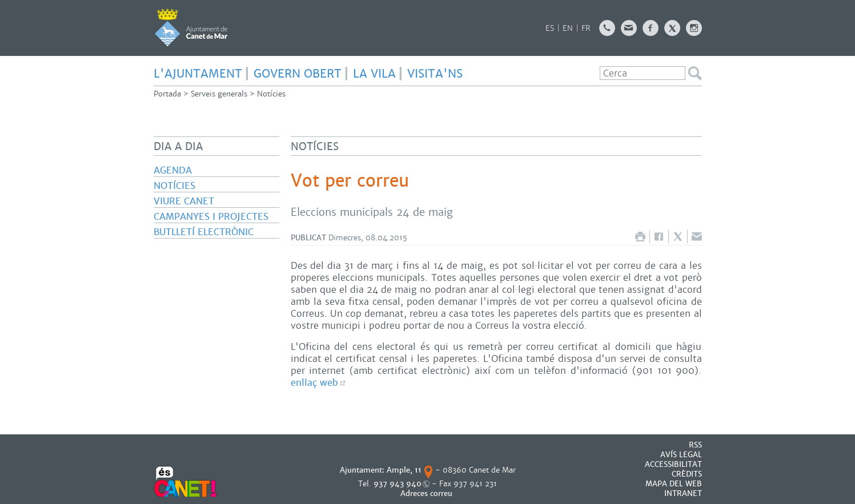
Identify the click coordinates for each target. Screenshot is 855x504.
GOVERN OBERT (298, 74)
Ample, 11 (404, 470)
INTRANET (683, 493)
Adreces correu (427, 493)
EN (568, 28)
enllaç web (314, 383)
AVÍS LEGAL (681, 455)
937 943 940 (398, 484)
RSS (695, 445)
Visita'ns (435, 74)
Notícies (271, 94)
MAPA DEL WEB (674, 484)
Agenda (173, 170)
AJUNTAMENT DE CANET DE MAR (191, 27)
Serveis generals (219, 94)
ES (550, 28)
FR (586, 28)
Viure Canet (184, 201)
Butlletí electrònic (204, 232)
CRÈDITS (687, 474)
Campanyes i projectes (211, 217)
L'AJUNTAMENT (198, 74)
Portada (167, 94)
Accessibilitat (673, 464)
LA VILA (374, 74)
